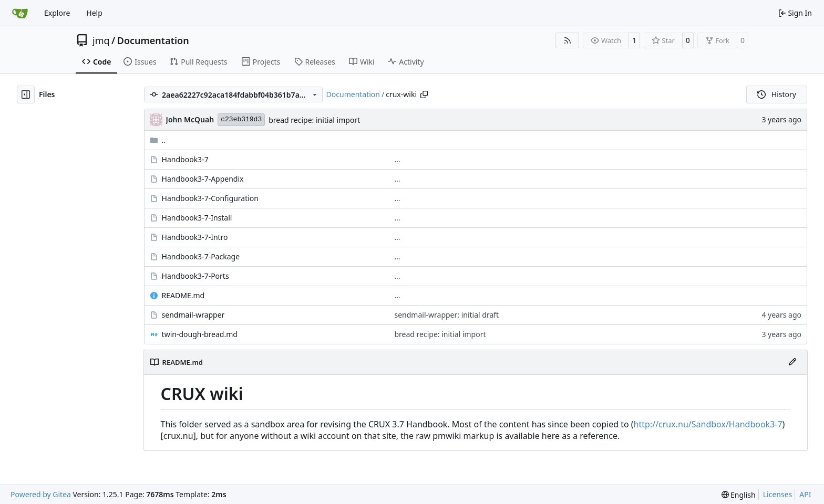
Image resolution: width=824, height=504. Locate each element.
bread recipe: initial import (314, 120)
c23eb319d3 (241, 119)
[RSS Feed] (568, 40)
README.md (183, 295)
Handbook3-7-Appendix (203, 179)
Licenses (778, 494)
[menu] (739, 495)
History (777, 94)
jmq (101, 40)
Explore (57, 13)
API (805, 494)
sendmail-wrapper (193, 315)
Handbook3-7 (185, 159)
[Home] (20, 13)
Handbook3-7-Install (197, 218)
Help (94, 13)
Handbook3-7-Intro (195, 237)
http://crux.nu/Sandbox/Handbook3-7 (708, 424)
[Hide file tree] (26, 94)
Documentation (153, 40)
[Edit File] (792, 362)
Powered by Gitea (41, 494)
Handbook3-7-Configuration (210, 198)
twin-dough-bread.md (200, 334)
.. (158, 140)
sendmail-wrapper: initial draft (447, 315)
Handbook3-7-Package (201, 256)
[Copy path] (424, 94)
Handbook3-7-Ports (195, 276)
